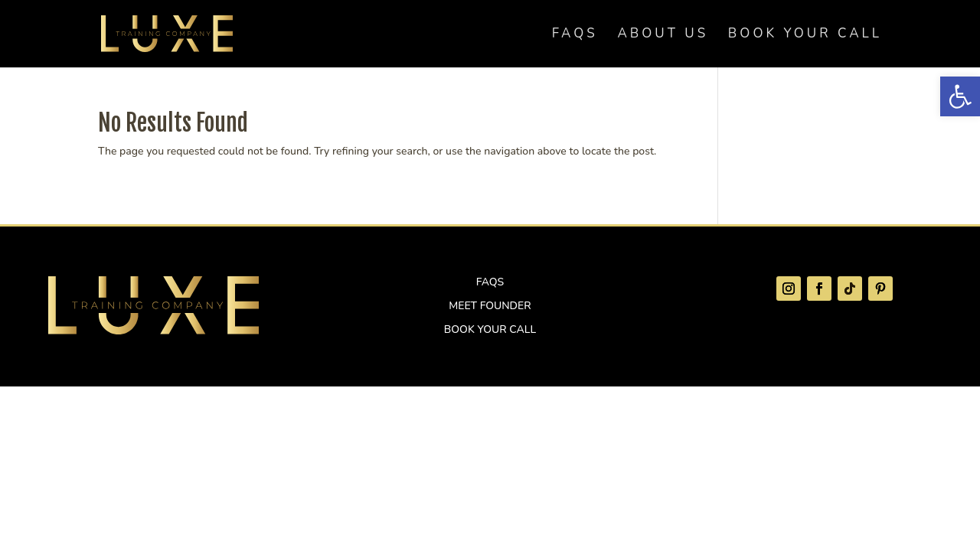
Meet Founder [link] (490, 306)
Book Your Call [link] (805, 35)
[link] (960, 96)
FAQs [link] (575, 35)
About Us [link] (663, 35)
